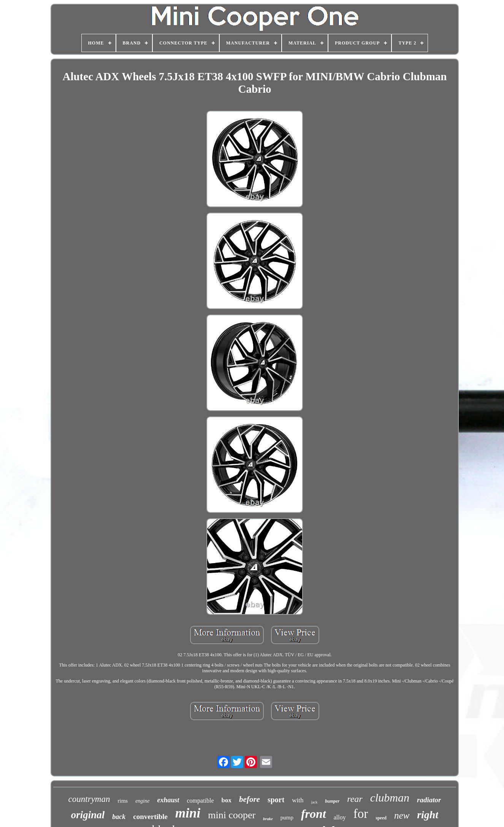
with (298, 800)
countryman (89, 799)
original (88, 815)
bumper (332, 801)
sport (276, 800)
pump (287, 817)
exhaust (168, 800)
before (250, 799)
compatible (200, 801)
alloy (340, 817)
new (402, 815)
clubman (390, 798)
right (428, 815)
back (119, 817)
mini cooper (232, 815)
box (227, 800)
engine (142, 801)
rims (123, 801)
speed (381, 818)
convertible (150, 817)
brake (268, 819)
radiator (429, 800)
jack (315, 802)
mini (188, 813)
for (361, 814)
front (314, 814)
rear (355, 799)
